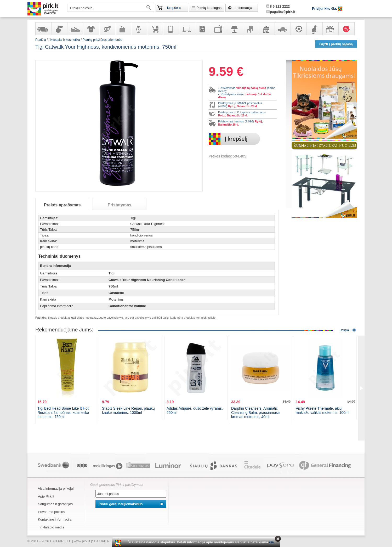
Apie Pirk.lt (46, 496)
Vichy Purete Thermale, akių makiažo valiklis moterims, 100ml (323, 410)
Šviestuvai (235, 29)
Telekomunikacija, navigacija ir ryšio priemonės (171, 29)
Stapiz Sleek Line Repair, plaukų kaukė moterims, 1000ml (128, 410)
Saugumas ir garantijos (55, 504)
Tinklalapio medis (51, 527)
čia (271, 542)
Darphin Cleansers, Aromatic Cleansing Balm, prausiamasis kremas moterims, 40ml (256, 413)
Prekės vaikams (155, 29)
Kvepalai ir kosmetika (59, 29)
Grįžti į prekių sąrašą (336, 44)
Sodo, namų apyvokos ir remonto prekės (266, 29)
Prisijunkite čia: (325, 9)
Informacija (244, 8)
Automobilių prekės (282, 29)
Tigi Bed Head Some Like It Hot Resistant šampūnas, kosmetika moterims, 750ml (63, 413)
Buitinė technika (203, 29)
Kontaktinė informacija (55, 519)
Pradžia (41, 40)
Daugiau (345, 330)
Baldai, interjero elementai (251, 29)
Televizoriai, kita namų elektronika (219, 29)
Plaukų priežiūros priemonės (102, 40)
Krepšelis (174, 8)
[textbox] (111, 8)
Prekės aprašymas (62, 205)
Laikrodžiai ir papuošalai (139, 29)
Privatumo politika (51, 512)
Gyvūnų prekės (314, 29)
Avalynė (75, 29)
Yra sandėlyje (43, 29)
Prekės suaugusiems (107, 29)
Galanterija (123, 29)
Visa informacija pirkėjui (56, 489)
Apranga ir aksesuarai (91, 29)
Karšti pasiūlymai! (348, 29)
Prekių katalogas (209, 8)
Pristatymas (120, 205)
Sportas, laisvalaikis (298, 29)
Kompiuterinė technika (187, 29)
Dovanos (330, 29)
